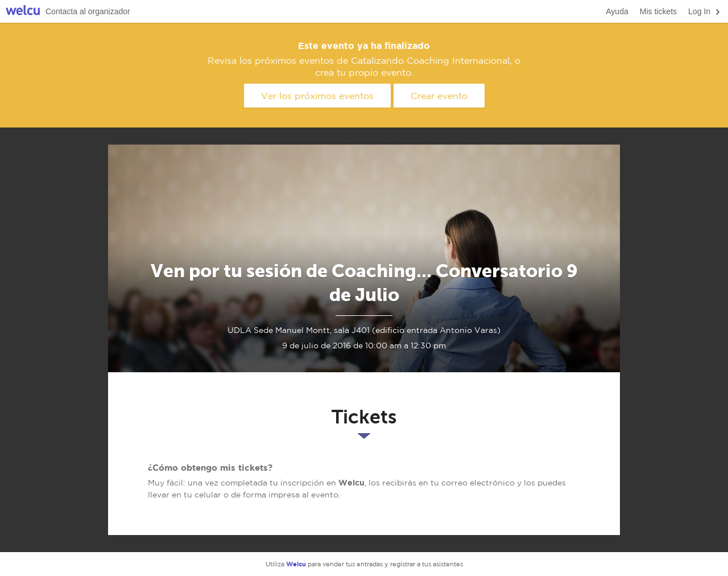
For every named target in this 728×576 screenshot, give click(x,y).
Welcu (23, 12)
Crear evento (439, 96)
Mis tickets (658, 11)
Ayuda (617, 11)
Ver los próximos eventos (317, 96)
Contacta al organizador (88, 11)
